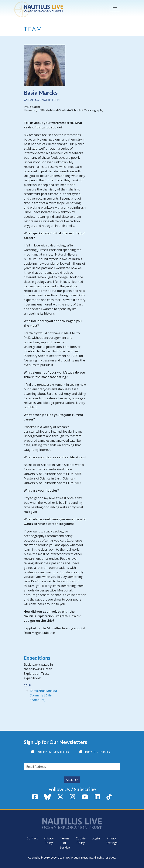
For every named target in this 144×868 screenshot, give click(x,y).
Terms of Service (65, 843)
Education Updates (97, 752)
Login (96, 838)
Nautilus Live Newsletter (52, 752)
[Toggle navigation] (115, 8)
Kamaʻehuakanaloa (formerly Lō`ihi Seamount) (43, 695)
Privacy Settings (112, 841)
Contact (32, 838)
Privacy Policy (49, 841)
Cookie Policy (81, 841)
